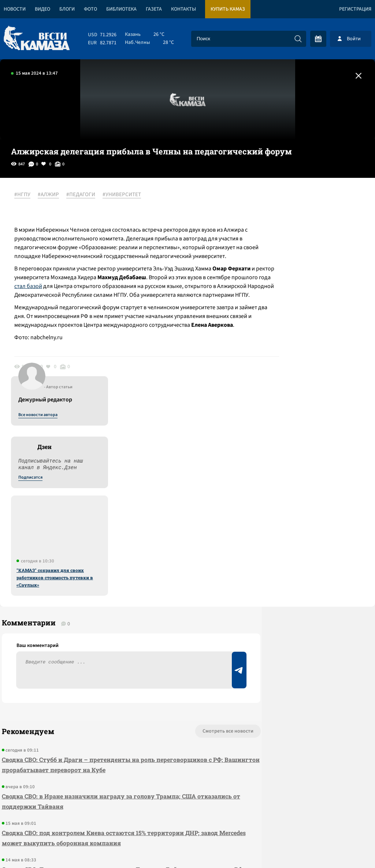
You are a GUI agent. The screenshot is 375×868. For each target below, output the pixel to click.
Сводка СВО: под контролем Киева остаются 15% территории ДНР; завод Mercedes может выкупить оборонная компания (99, 653)
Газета (154, 9)
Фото (90, 9)
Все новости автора (294, 203)
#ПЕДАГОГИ (85, 195)
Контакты (183, 9)
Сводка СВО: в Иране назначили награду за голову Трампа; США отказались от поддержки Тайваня (97, 616)
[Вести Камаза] (37, 39)
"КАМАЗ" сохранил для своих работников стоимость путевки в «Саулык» (311, 366)
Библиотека (121, 9)
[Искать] (298, 39)
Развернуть (188, 819)
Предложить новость (302, 570)
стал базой (129, 295)
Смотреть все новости (177, 546)
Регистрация (355, 9)
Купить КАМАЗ (228, 9)
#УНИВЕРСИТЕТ (126, 195)
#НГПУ (26, 195)
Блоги (67, 9)
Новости (15, 9)
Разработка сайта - (347, 847)
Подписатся (286, 266)
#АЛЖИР (52, 195)
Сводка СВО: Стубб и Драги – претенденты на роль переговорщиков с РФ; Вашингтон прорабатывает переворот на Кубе (105, 579)
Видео (42, 9)
